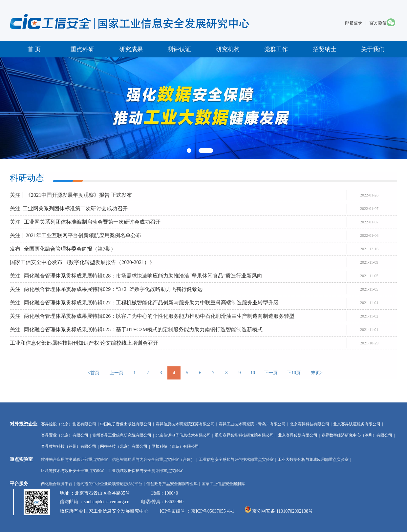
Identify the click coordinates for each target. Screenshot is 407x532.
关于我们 (373, 49)
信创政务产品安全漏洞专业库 (172, 484)
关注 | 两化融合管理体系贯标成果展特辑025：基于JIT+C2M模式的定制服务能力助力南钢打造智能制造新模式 (136, 329)
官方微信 (378, 23)
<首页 (94, 373)
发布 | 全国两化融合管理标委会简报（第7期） (63, 249)
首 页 (34, 49)
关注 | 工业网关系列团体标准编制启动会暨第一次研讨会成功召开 (85, 222)
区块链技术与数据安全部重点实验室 (73, 471)
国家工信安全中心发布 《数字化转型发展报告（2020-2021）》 (82, 262)
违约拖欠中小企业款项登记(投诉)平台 (109, 484)
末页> (317, 373)
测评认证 (179, 49)
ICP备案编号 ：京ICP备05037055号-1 (197, 511)
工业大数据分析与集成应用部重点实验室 (313, 460)
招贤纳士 (325, 49)
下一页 (271, 373)
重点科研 (82, 49)
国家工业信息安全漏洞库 (223, 484)
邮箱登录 (353, 23)
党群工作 (276, 49)
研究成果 (131, 49)
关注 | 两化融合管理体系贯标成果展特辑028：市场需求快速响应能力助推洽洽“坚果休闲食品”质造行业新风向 (136, 276)
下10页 (294, 373)
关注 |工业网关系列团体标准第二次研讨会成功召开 (69, 208)
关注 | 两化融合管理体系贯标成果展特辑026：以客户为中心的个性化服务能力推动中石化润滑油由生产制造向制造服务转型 (152, 316)
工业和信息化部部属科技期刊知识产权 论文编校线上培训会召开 (84, 343)
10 (253, 373)
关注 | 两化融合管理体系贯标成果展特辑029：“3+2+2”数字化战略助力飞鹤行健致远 (106, 289)
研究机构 (228, 49)
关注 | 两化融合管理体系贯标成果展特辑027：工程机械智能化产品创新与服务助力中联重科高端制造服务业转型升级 (144, 303)
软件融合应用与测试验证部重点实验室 (75, 460)
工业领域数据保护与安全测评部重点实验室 (145, 471)
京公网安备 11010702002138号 (282, 511)
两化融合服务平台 (57, 484)
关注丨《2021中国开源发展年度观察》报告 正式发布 (71, 195)
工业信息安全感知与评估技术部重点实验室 (236, 460)
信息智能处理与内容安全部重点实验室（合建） (153, 460)
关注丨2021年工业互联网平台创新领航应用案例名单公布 (75, 235)
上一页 (117, 373)
